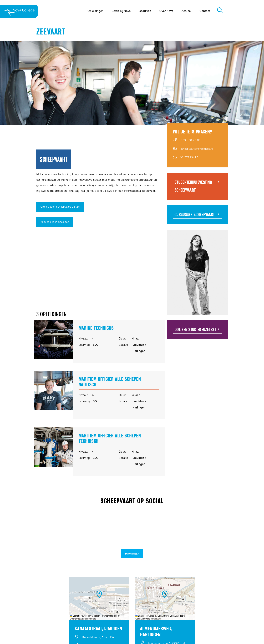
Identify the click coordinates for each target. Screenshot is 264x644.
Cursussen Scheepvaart (195, 215)
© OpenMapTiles (110, 616)
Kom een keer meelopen (55, 222)
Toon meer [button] (132, 554)
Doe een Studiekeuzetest (195, 330)
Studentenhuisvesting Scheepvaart (193, 186)
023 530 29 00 (191, 140)
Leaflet (74, 616)
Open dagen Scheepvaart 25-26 (60, 207)
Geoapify (96, 616)
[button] (53, 523)
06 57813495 (189, 158)
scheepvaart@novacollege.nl (197, 149)
